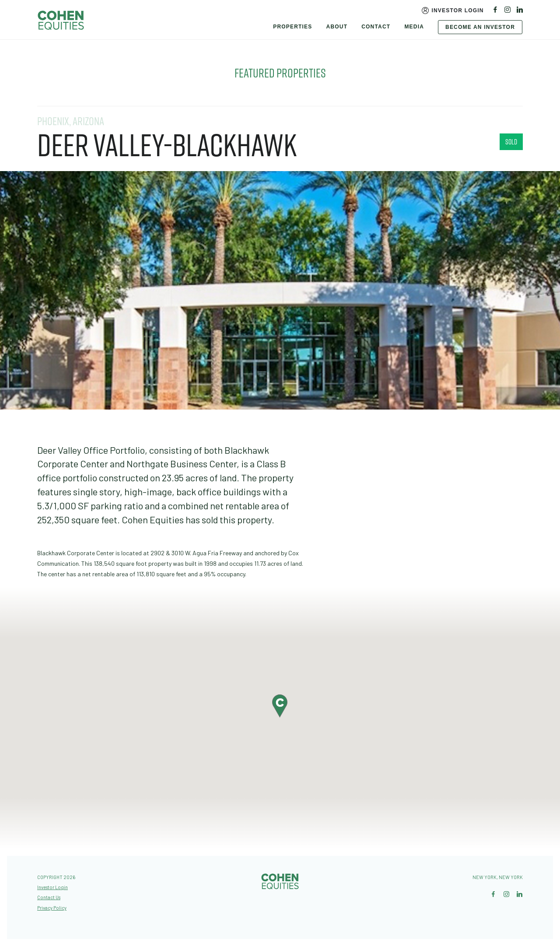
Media (414, 27)
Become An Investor (480, 27)
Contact (376, 27)
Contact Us (49, 897)
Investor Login (457, 11)
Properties (292, 27)
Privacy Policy (52, 908)
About (337, 27)
